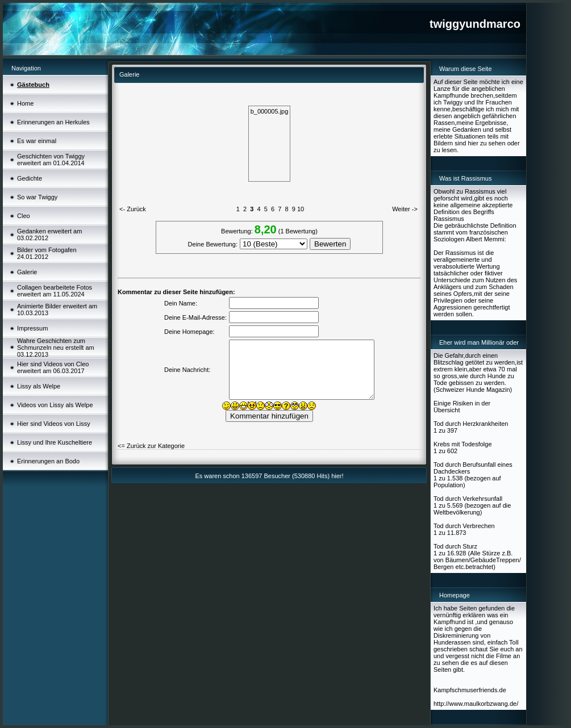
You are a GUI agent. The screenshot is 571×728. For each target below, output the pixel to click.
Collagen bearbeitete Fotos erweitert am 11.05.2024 (55, 291)
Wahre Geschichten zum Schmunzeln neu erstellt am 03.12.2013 (56, 348)
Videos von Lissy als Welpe (55, 405)
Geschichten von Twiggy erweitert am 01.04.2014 (51, 160)
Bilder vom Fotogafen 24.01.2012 (47, 253)
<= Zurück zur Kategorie (151, 446)
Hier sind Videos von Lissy (54, 424)
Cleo (24, 216)
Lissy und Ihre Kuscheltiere (55, 442)
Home (25, 103)
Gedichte (30, 178)
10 (301, 209)
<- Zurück (133, 209)
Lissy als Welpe (39, 386)
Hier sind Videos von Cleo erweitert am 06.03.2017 (53, 367)
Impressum (32, 328)
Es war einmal (37, 141)
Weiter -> (405, 209)
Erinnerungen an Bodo (48, 461)
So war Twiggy (37, 197)
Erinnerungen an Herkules (53, 122)
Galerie (27, 272)
